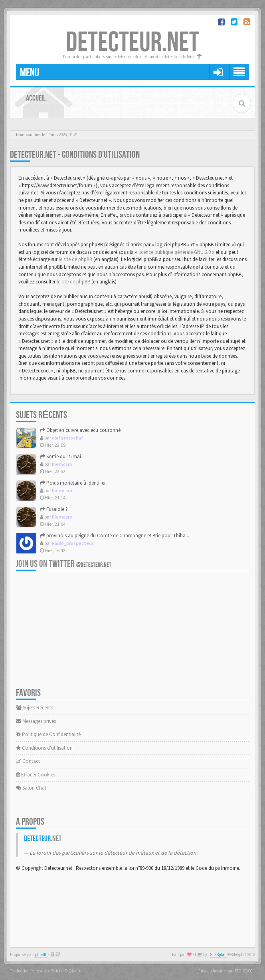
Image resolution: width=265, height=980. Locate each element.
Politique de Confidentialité (48, 734)
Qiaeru (75, 971)
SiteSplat (218, 955)
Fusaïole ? (54, 509)
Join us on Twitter (64, 564)
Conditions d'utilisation (44, 748)
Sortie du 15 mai (60, 456)
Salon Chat (31, 788)
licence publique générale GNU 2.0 (175, 252)
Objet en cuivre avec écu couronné (80, 430)
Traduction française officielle (37, 971)
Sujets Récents (35, 708)
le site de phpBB (75, 259)
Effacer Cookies (36, 775)
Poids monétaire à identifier (73, 483)
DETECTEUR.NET (132, 43)
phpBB (41, 955)
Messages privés (36, 721)
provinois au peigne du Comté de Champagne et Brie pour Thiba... (115, 536)
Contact (28, 761)
